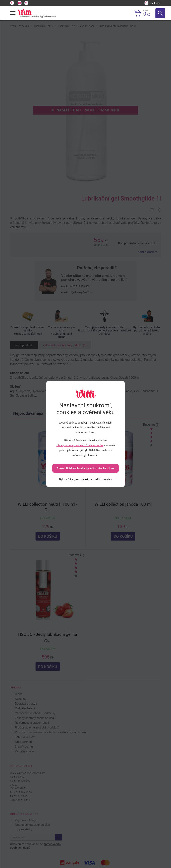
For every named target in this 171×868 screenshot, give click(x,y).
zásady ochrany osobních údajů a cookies (80, 445)
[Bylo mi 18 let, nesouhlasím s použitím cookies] (85, 479)
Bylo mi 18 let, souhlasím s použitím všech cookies (85, 468)
